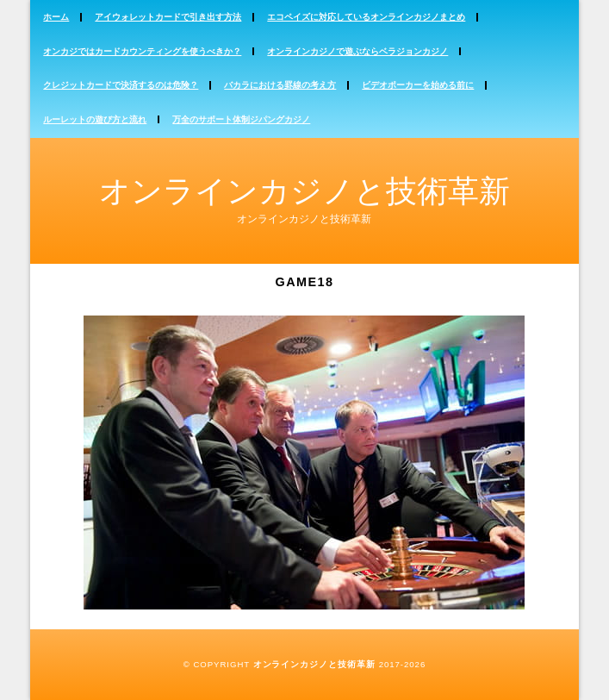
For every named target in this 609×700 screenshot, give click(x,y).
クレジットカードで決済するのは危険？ (121, 85)
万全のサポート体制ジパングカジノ (241, 119)
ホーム (56, 17)
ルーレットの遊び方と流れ (95, 119)
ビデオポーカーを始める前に (418, 85)
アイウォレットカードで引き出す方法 (168, 17)
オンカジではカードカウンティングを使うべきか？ (142, 51)
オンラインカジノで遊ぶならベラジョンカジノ (357, 51)
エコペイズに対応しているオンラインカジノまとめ (366, 17)
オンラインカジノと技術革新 (304, 191)
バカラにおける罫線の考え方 (280, 85)
